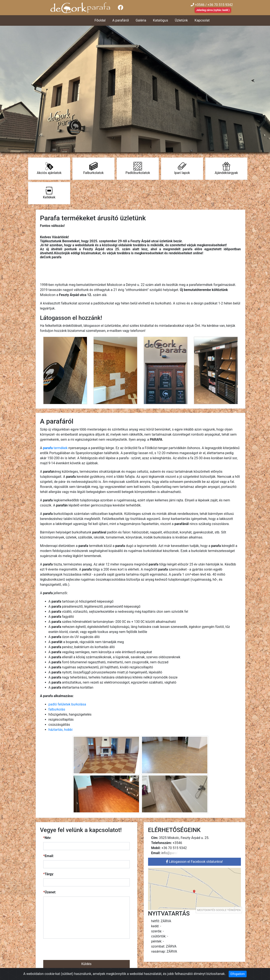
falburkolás (57, 709)
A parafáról (120, 20)
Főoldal (100, 20)
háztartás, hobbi (61, 730)
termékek (55, 448)
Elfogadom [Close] (238, 974)
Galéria (141, 20)
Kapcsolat (202, 20)
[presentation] (86, 950)
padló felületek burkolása (67, 704)
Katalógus (161, 20)
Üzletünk (181, 20)
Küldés (86, 964)
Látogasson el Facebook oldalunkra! (194, 862)
